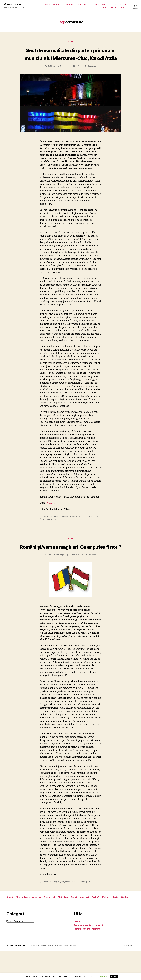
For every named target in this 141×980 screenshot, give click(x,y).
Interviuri (122, 4)
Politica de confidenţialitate (88, 957)
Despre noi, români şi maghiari (90, 954)
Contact (122, 8)
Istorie (113, 8)
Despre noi (90, 4)
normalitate (51, 535)
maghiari (61, 906)
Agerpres (51, 519)
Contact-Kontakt (14, 4)
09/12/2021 (75, 82)
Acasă (56, 4)
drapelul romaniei (70, 533)
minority (84, 906)
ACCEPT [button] (114, 976)
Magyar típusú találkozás (72, 4)
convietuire (58, 533)
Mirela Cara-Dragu (57, 82)
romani (91, 906)
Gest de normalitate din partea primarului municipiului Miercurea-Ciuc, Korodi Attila (70, 62)
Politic (106, 8)
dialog (55, 906)
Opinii (113, 4)
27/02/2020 (75, 579)
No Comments (91, 82)
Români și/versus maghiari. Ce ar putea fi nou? (70, 566)
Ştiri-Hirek (102, 4)
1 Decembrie (47, 533)
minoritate (76, 906)
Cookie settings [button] (102, 976)
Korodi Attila (87, 533)
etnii (79, 533)
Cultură (97, 8)
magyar (69, 906)
